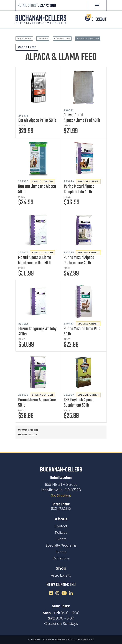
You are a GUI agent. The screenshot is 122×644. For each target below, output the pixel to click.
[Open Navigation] (97, 6)
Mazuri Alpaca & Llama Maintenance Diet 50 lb (35, 260)
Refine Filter (27, 47)
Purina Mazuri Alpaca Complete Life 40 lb (79, 189)
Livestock (43, 39)
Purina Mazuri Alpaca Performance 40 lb (79, 260)
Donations (61, 558)
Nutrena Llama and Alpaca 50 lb (37, 189)
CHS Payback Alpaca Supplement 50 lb (79, 403)
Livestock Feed (62, 39)
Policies (61, 533)
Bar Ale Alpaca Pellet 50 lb (37, 121)
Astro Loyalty (61, 576)
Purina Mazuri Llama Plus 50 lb (82, 331)
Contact (61, 526)
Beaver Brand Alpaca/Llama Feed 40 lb (82, 118)
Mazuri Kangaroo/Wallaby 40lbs (37, 331)
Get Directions (61, 496)
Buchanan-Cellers (61, 470)
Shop (61, 568)
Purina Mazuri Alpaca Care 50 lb (37, 403)
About (61, 519)
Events (61, 539)
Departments (24, 39)
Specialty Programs (61, 545)
